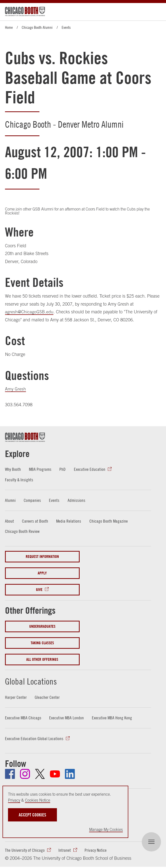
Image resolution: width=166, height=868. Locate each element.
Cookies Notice (38, 800)
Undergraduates (42, 626)
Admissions (77, 500)
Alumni (10, 500)
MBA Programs (41, 469)
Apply (42, 573)
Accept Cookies (32, 815)
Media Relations (69, 521)
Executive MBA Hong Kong (113, 718)
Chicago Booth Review (22, 531)
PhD (63, 469)
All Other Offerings (42, 659)
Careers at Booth (35, 521)
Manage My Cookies (106, 829)
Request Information (42, 557)
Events (66, 27)
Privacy (14, 800)
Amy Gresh (15, 389)
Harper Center (16, 697)
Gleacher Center (47, 697)
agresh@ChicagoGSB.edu (29, 312)
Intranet (65, 850)
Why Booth (13, 469)
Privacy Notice (96, 850)
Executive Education (90, 469)
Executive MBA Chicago (23, 718)
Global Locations (36, 681)
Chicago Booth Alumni (37, 27)
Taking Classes (42, 643)
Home (9, 27)
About (9, 521)
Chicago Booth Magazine (109, 521)
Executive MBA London (67, 718)
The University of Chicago (25, 850)
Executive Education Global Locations (34, 738)
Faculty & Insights (19, 480)
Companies (33, 500)
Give (39, 590)
